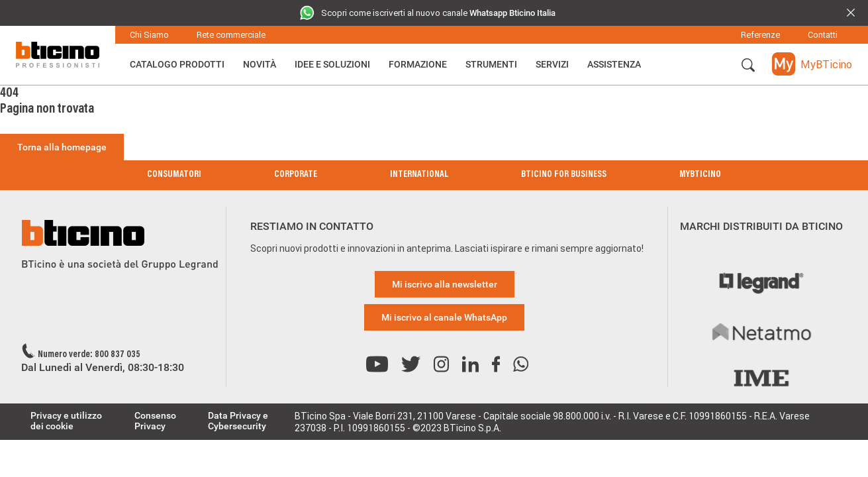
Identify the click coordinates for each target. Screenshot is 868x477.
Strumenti (491, 64)
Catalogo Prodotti (177, 64)
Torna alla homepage (62, 147)
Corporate (296, 175)
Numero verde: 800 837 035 (89, 355)
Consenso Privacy (155, 421)
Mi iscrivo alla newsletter (445, 284)
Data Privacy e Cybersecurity (238, 421)
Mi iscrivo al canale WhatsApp (444, 317)
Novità (260, 64)
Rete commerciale (231, 35)
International (419, 175)
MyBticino (700, 175)
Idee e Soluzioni (332, 64)
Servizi (552, 64)
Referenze (760, 35)
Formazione (418, 64)
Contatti (823, 35)
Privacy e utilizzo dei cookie (66, 421)
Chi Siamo (149, 35)
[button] (748, 66)
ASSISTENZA (614, 64)
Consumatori (174, 175)
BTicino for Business (564, 175)
